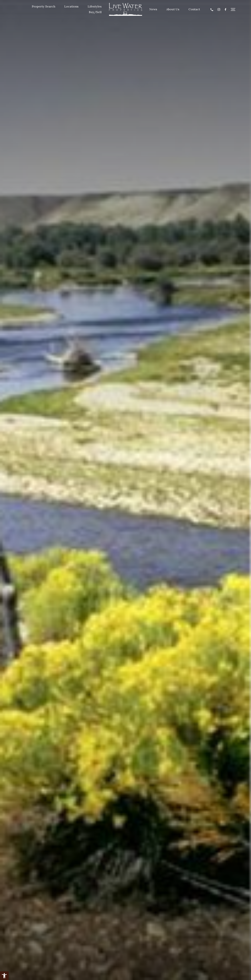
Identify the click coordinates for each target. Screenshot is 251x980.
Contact (194, 9)
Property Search (44, 6)
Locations (71, 6)
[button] (4, 976)
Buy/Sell (95, 12)
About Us (173, 9)
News (153, 9)
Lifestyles (95, 6)
